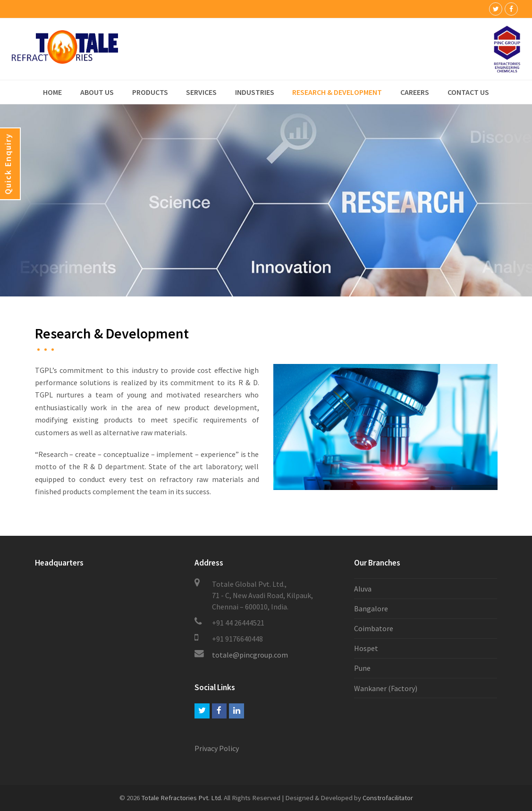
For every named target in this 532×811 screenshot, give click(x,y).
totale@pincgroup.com (250, 655)
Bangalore (371, 608)
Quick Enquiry (8, 164)
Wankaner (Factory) (386, 688)
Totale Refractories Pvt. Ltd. (182, 798)
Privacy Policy (217, 748)
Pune (362, 668)
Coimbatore (374, 628)
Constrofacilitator (388, 798)
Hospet (366, 648)
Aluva (363, 589)
